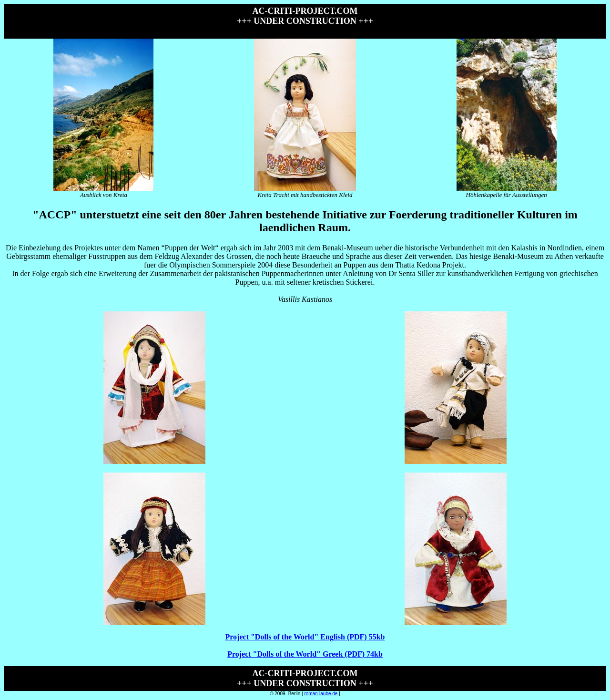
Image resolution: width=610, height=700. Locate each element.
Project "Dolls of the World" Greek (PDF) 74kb (305, 654)
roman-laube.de (321, 694)
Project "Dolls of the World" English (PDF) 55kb (305, 637)
